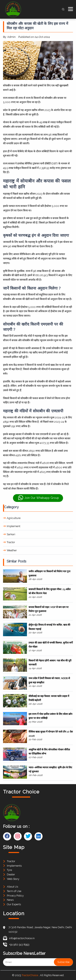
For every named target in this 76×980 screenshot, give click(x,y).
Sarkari (9, 534)
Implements (14, 866)
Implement (12, 526)
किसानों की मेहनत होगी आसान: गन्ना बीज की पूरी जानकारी (50, 663)
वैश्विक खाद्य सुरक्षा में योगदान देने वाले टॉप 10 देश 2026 (51, 734)
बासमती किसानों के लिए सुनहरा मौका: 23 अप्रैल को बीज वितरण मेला (50, 591)
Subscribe (63, 962)
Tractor (9, 542)
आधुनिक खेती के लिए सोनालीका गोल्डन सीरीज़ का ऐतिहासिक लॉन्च (49, 752)
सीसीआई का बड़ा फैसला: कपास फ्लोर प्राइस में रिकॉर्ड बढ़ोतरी (49, 698)
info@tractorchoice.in (19, 938)
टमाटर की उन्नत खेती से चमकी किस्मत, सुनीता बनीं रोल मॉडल (51, 645)
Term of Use (14, 891)
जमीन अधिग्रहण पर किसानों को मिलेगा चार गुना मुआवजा (49, 573)
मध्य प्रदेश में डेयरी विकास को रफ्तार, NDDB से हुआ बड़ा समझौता (49, 680)
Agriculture (12, 518)
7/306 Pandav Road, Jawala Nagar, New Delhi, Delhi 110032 (40, 930)
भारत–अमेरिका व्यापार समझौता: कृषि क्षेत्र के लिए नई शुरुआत (50, 769)
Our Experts (14, 904)
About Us (12, 887)
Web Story (13, 879)
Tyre (9, 870)
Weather (10, 550)
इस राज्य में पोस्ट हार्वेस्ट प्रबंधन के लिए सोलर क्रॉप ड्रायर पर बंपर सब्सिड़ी (50, 716)
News (10, 900)
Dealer (11, 874)
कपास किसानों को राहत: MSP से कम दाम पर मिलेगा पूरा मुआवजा (49, 609)
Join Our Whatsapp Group (38, 498)
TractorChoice (30, 975)
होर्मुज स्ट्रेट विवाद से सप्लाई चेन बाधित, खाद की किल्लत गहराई (49, 627)
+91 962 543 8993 (16, 945)
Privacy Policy (15, 896)
